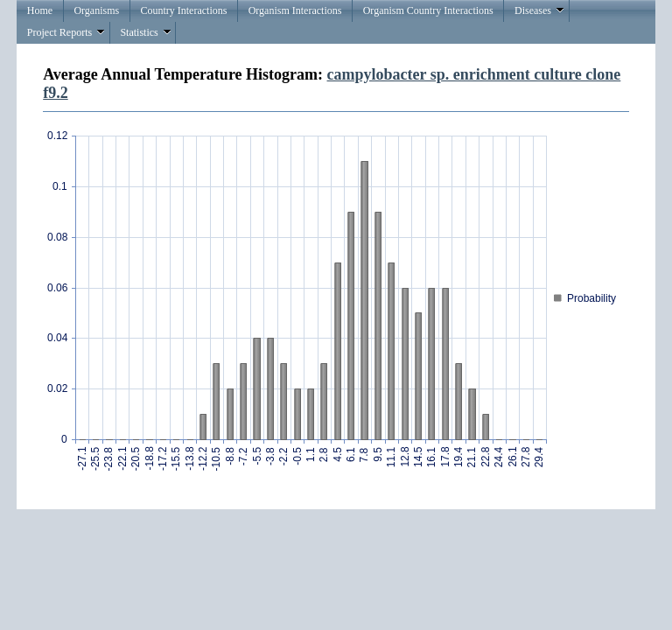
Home (40, 10)
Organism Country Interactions (428, 10)
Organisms (96, 10)
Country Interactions (183, 10)
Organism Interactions (295, 10)
